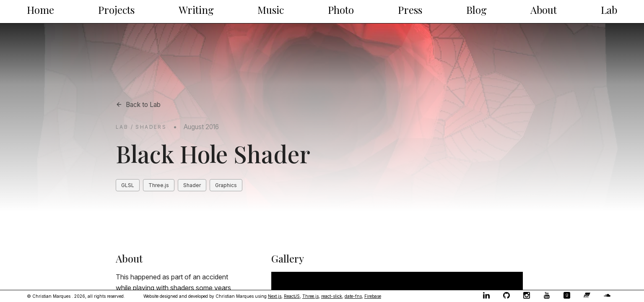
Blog (477, 10)
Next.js (275, 296)
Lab (609, 10)
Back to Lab (138, 105)
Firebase (373, 296)
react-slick (332, 296)
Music (271, 10)
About (544, 10)
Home (40, 10)
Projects (116, 10)
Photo (341, 10)
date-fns (353, 296)
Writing (196, 10)
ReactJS (292, 296)
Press (410, 10)
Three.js (310, 296)
